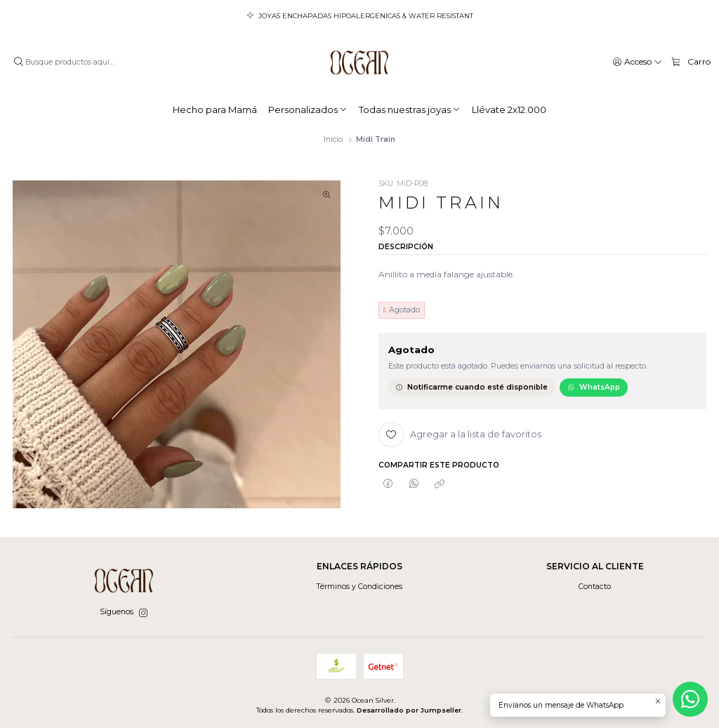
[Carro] (691, 62)
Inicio (333, 140)
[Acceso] (638, 61)
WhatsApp (594, 387)
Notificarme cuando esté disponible (471, 387)
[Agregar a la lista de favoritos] (460, 435)
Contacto (595, 587)
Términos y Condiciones (359, 587)
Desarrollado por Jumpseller (409, 710)
